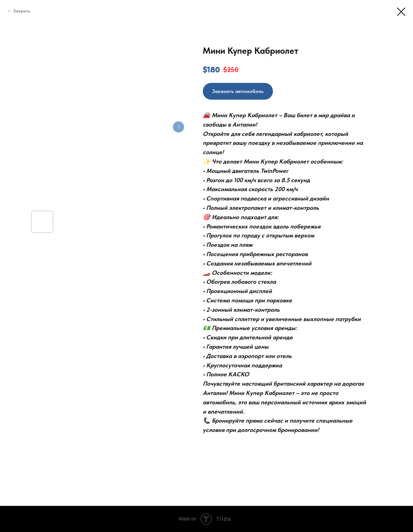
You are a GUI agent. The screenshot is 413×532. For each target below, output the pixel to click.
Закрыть (21, 11)
